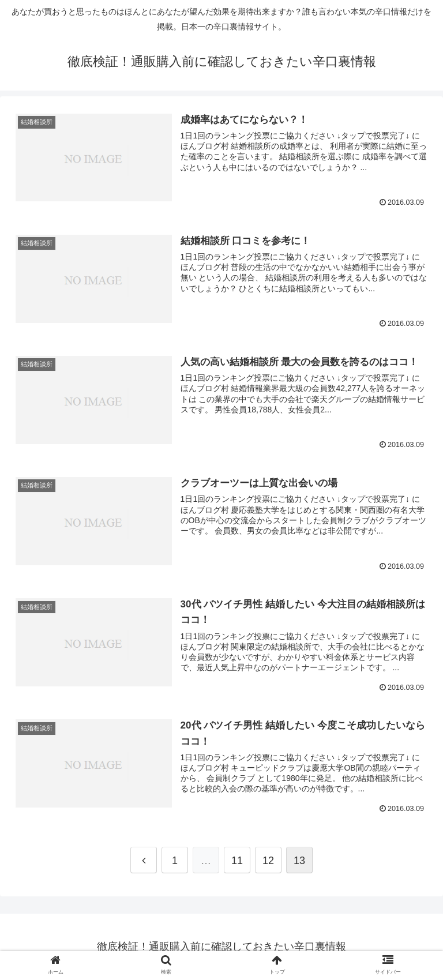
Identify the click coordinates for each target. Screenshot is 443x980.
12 (268, 861)
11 (237, 861)
